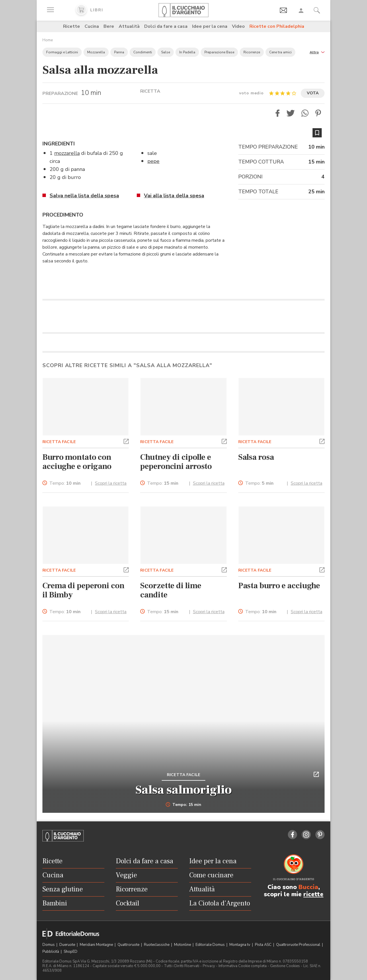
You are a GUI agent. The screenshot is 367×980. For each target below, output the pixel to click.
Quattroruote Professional (299, 945)
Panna (119, 52)
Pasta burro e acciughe (279, 586)
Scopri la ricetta (111, 483)
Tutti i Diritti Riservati (182, 966)
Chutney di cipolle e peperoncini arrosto (176, 462)
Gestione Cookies (285, 966)
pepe (153, 161)
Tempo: (65, 483)
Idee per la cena (210, 26)
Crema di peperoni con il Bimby (83, 590)
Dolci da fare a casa (166, 26)
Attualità (129, 26)
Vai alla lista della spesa (174, 196)
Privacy (209, 966)
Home (48, 40)
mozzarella (67, 153)
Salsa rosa (256, 457)
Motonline (183, 945)
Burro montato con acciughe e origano (77, 462)
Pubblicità (51, 952)
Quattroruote (129, 945)
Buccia (308, 887)
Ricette (72, 26)
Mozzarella (96, 52)
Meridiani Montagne (97, 945)
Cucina (92, 26)
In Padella (187, 52)
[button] (317, 52)
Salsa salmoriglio (183, 790)
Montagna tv (240, 945)
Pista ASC (264, 945)
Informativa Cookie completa (243, 966)
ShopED (71, 952)
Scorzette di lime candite (171, 590)
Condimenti (143, 52)
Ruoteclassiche (157, 945)
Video (238, 26)
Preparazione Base (219, 52)
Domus (49, 945)
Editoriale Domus (211, 945)
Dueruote (68, 945)
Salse (166, 52)
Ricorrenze (252, 52)
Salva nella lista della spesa (84, 196)
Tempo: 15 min (184, 805)
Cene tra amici (280, 52)
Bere (109, 26)
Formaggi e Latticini (62, 52)
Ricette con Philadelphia (277, 26)
